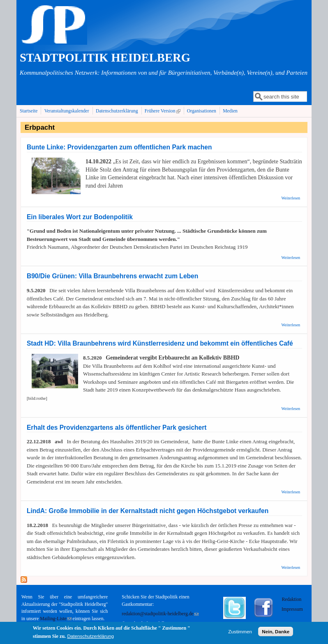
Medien (230, 111)
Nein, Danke (276, 633)
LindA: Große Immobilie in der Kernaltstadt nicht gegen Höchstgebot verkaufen (148, 511)
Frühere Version (163, 111)
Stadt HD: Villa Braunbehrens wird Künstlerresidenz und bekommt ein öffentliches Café (160, 343)
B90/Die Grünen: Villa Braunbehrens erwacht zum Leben (112, 276)
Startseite (29, 111)
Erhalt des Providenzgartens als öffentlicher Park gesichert (117, 427)
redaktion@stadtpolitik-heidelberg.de (160, 614)
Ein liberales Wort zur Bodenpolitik (80, 217)
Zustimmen (240, 633)
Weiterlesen (291, 198)
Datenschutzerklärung (117, 111)
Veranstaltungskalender (67, 111)
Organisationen (202, 111)
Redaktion (292, 599)
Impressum (292, 609)
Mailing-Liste (55, 619)
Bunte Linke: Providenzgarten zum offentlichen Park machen (119, 147)
